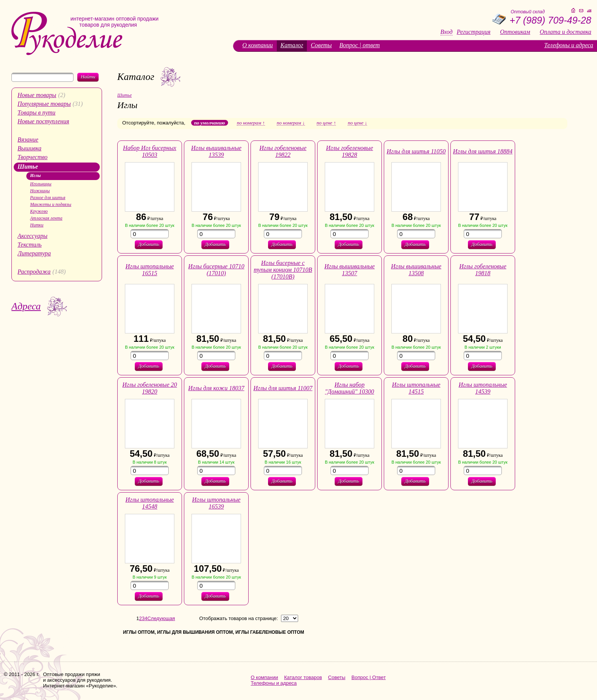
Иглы (35, 175)
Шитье (28, 167)
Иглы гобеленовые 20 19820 (149, 388)
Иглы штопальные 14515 (416, 388)
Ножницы (40, 191)
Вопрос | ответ (359, 45)
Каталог (292, 45)
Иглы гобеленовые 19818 (483, 270)
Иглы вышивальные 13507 (350, 270)
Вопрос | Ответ (369, 677)
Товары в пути (37, 112)
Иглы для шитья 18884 (483, 151)
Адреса (26, 306)
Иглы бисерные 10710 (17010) (216, 270)
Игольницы (41, 184)
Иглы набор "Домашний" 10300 (349, 388)
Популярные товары (44, 104)
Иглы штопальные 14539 (483, 388)
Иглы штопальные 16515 (149, 270)
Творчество (33, 157)
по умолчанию (210, 123)
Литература (34, 253)
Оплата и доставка (566, 32)
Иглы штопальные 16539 (216, 503)
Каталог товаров (303, 677)
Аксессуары (32, 236)
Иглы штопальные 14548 (149, 503)
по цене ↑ (326, 123)
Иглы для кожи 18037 (216, 388)
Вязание (28, 140)
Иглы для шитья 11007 (283, 388)
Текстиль (30, 245)
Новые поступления (43, 121)
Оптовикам (515, 32)
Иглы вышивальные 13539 (216, 151)
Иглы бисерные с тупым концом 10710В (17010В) (283, 270)
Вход (447, 32)
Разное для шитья (48, 198)
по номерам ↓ (291, 123)
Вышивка (30, 148)
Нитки (37, 225)
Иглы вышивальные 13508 (416, 270)
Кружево (39, 211)
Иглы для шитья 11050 (416, 151)
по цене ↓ (357, 123)
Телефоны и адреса (569, 45)
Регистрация (474, 32)
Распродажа (34, 272)
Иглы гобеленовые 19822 (283, 151)
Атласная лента (46, 218)
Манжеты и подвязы (51, 204)
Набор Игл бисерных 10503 (150, 151)
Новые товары (37, 95)
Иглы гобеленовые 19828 (349, 151)
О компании (258, 45)
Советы (321, 45)
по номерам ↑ (251, 123)
